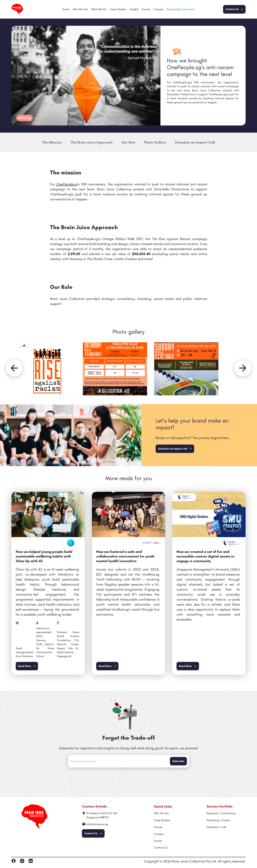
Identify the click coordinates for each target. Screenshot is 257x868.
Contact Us (161, 848)
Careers (158, 9)
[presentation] (128, 777)
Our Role (128, 142)
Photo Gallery (155, 142)
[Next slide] (243, 368)
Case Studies (118, 9)
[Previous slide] (14, 368)
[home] (17, 9)
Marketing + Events (218, 820)
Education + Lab (216, 827)
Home (66, 9)
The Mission (52, 142)
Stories (158, 827)
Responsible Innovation (181, 9)
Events (146, 9)
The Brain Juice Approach (92, 142)
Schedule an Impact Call (195, 142)
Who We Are (80, 9)
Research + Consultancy (221, 813)
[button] (99, 9)
